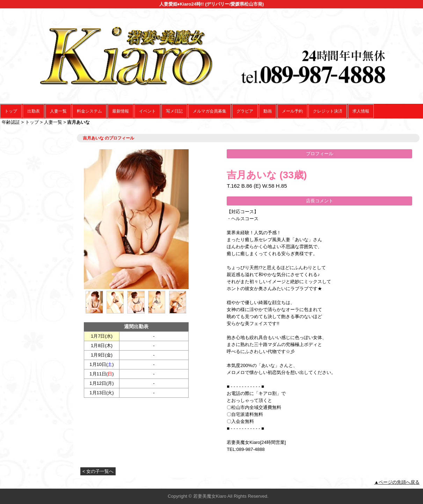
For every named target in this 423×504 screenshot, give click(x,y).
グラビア (245, 111)
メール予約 (292, 111)
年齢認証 (11, 122)
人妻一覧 (58, 111)
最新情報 (121, 111)
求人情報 (361, 111)
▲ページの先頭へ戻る (397, 482)
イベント (147, 111)
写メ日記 (174, 111)
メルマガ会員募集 (210, 111)
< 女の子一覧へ (98, 471)
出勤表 (34, 111)
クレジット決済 (328, 111)
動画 (268, 111)
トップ (11, 111)
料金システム (89, 111)
